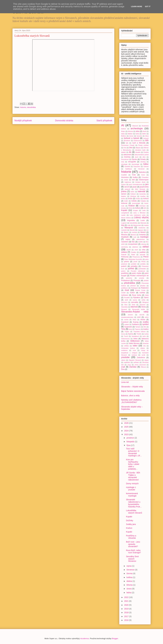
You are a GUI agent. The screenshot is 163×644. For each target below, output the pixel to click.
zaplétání (127, 362)
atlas (138, 131)
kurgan (135, 210)
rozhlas (142, 293)
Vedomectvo (126, 339)
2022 (127, 597)
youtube (125, 357)
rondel (123, 293)
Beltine (124, 136)
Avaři (144, 131)
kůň (145, 208)
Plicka (143, 262)
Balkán (130, 134)
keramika (143, 194)
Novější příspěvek (23, 121)
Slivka (144, 307)
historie (23, 107)
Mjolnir (126, 232)
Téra (123, 329)
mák (129, 225)
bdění (144, 134)
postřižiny (125, 273)
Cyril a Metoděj (139, 143)
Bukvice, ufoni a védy (130, 396)
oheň (136, 250)
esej (123, 162)
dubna (130, 581)
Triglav (127, 332)
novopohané (133, 244)
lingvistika (131, 220)
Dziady (143, 159)
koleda (134, 201)
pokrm (123, 271)
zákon (123, 360)
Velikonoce (135, 341)
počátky (143, 264)
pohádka (134, 266)
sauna (135, 300)
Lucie (143, 220)
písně (135, 262)
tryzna (130, 334)
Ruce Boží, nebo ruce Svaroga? (133, 551)
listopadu (131, 442)
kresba (124, 208)
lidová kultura (126, 218)
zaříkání (136, 362)
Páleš (133, 255)
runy (147, 295)
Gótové (146, 166)
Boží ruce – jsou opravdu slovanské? (133, 544)
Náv (133, 242)
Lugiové (124, 223)
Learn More (137, 6)
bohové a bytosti (131, 138)
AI (123, 125)
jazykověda (144, 187)
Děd (131, 148)
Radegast (135, 288)
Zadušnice (141, 357)
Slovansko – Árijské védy (132, 387)
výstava (134, 355)
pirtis (147, 259)
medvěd (124, 230)
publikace (125, 288)
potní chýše (137, 273)
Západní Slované (135, 360)
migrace (141, 230)
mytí (135, 237)
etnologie (124, 164)
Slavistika (125, 307)
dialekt (123, 152)
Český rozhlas (143, 145)
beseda (139, 136)
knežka (143, 196)
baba (123, 134)
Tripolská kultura (139, 332)
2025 (127, 427)
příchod (133, 286)
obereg (144, 244)
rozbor (132, 293)
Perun (146, 257)
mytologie (144, 237)
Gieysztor (137, 166)
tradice (146, 329)
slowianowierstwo (127, 317)
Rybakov (137, 298)
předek (146, 281)
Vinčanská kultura (128, 348)
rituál (127, 290)
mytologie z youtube (131, 488)
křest (130, 208)
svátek (127, 324)
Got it (148, 6)
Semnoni (124, 302)
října (129, 445)
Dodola (146, 152)
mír (147, 230)
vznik (143, 355)
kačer (132, 192)
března (130, 585)
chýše (126, 180)
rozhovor (125, 295)
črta (125, 148)
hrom (143, 175)
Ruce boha (137, 295)
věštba (126, 346)
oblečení (135, 247)
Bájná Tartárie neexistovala (133, 391)
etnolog (143, 162)
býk (127, 143)
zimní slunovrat (140, 365)
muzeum (125, 237)
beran (131, 136)
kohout (146, 199)
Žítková (143, 367)
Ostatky (134, 252)
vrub (134, 350)
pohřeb (131, 269)
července (131, 570)
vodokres (124, 350)
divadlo (138, 152)
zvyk (123, 367)
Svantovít (125, 322)
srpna (129, 566)
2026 (127, 423)
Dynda (134, 159)
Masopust (129, 228)
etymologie (135, 164)
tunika (147, 334)
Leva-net (125, 382)
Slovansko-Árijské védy (135, 312)
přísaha (143, 286)
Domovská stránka (64, 121)
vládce (143, 348)
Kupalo (124, 210)
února (129, 589)
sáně (126, 300)
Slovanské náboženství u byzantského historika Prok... (134, 503)
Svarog (136, 322)
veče (144, 336)
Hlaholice (142, 172)
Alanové (135, 126)
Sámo (146, 298)
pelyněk (143, 255)
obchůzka (125, 247)
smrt (139, 317)
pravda (142, 278)
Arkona (130, 131)
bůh (147, 140)
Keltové (133, 194)
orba (144, 250)
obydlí (129, 250)
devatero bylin (140, 150)
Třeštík (139, 334)
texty (130, 329)
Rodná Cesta (140, 290)
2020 (127, 605)
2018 (127, 612)
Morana (124, 235)
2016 (127, 620)
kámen (124, 194)
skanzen (142, 305)
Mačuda (143, 223)
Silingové (145, 302)
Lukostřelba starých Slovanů (134, 512)
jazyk (135, 187)
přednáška (129, 283)
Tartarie (138, 327)
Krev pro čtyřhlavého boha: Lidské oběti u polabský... (133, 464)
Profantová (125, 281)
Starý (134, 320)
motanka (142, 235)
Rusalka (127, 298)
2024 (127, 431)
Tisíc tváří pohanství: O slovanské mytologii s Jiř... (134, 452)
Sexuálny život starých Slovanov (132, 559)
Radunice (145, 288)
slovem (130, 315)
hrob (134, 175)
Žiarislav (133, 367)
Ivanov (124, 184)
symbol (145, 324)
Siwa (133, 305)
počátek (134, 264)
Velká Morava (134, 343)
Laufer (123, 215)
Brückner (127, 141)
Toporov (138, 329)
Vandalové (135, 336)
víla (144, 346)
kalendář (142, 191)
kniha (123, 199)
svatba (146, 322)
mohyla (134, 232)
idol (133, 180)
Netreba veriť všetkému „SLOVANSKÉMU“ (131, 401)
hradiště (124, 175)
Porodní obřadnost (138, 271)
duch (137, 157)
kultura (138, 208)
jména (124, 191)
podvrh (124, 266)
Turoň (126, 336)
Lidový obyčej (141, 217)
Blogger (115, 638)
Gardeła (127, 166)
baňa (137, 134)
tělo (145, 327)
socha (126, 320)
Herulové (141, 169)
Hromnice (125, 177)
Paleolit (124, 255)
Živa (123, 369)
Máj (123, 225)
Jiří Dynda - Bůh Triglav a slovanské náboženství (133, 476)
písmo (127, 262)
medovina (142, 228)
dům (144, 157)
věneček (146, 343)
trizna (123, 334)
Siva (126, 305)
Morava (133, 235)
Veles (135, 339)
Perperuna (136, 257)
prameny (129, 278)
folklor (146, 164)
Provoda (137, 281)
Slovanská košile (139, 309)
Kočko (138, 199)
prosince (131, 438)
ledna (129, 593)
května (130, 577)
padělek (143, 252)
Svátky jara (131, 524)
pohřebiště (142, 269)
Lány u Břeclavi (139, 213)
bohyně (146, 138)
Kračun (132, 206)
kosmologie (136, 203)
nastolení (125, 242)
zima (129, 365)
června (130, 573)
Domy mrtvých (132, 484)
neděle (141, 242)
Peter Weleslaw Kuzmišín (133, 259)
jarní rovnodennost (135, 184)
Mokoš (143, 232)
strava (143, 320)
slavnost (134, 307)
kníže (130, 199)
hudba (135, 177)
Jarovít (127, 187)
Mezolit (132, 230)
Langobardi (125, 213)
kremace (143, 206)
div (130, 152)
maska (146, 225)
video (135, 346)
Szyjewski (128, 327)
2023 (127, 434)
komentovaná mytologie (132, 495)
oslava (124, 252)
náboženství (141, 239)
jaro (147, 184)
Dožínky (127, 157)
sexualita (135, 302)
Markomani (137, 225)
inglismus (128, 182)
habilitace (129, 169)
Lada (144, 210)
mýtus (128, 239)
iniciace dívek (140, 182)
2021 (127, 601)
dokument (127, 155)
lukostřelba (31, 107)
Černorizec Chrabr (128, 145)
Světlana (135, 324)
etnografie (132, 162)
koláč (126, 201)
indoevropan (144, 180)
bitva (147, 136)
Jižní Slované (140, 189)
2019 (127, 609)
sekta (143, 300)
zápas (147, 360)
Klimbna (133, 196)
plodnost (124, 264)
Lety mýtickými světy (138, 215)
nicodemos (85, 638)
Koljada (143, 201)
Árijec (123, 131)
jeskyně (128, 189)
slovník (142, 315)
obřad (146, 247)
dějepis (138, 148)
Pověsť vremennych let (139, 276)
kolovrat (124, 203)
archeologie (137, 128)
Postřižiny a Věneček (131, 537)
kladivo (124, 196)
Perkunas (125, 257)
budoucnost (138, 141)
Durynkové (125, 159)
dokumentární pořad (141, 155)
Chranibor (145, 177)
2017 (127, 616)
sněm (147, 317)
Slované (124, 309)
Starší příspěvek (104, 121)
